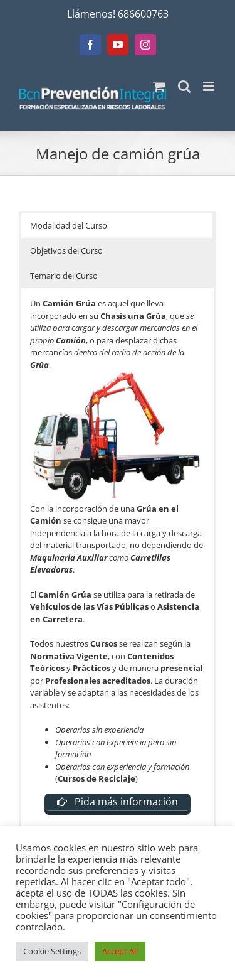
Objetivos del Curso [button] (66, 250)
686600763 (143, 14)
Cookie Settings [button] (52, 951)
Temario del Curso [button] (64, 276)
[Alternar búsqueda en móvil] (184, 86)
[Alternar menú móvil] (210, 86)
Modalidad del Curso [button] (69, 225)
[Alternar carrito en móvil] (159, 86)
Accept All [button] (120, 951)
